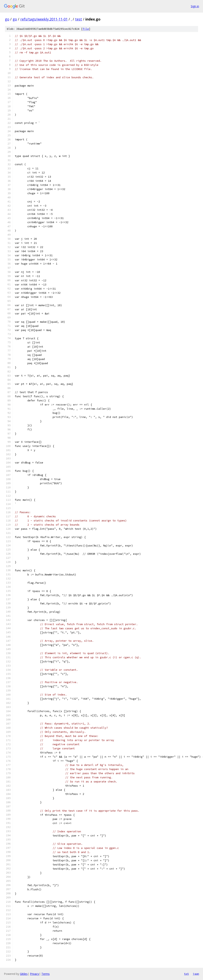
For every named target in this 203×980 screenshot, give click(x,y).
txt (186, 974)
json (196, 974)
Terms (46, 974)
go (7, 19)
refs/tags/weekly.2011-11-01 (44, 19)
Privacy (34, 974)
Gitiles (24, 974)
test (79, 19)
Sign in (195, 6)
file (86, 29)
